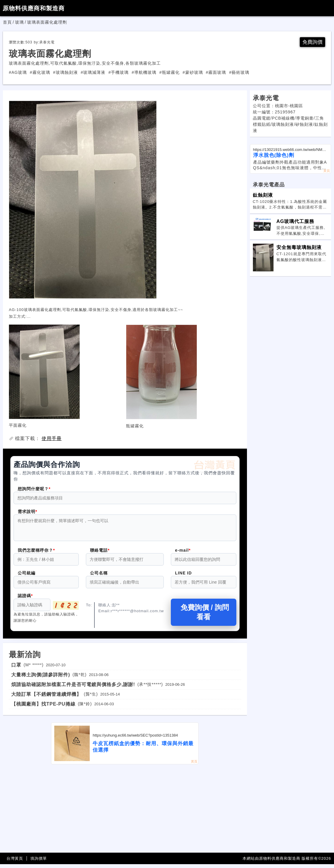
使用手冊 (52, 439)
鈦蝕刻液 (263, 195)
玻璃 (19, 22)
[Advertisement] (125, 812)
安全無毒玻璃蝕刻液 (299, 247)
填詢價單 (39, 862)
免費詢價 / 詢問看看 (204, 616)
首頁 (7, 22)
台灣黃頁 (15, 862)
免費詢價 (312, 42)
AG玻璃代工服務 (295, 222)
